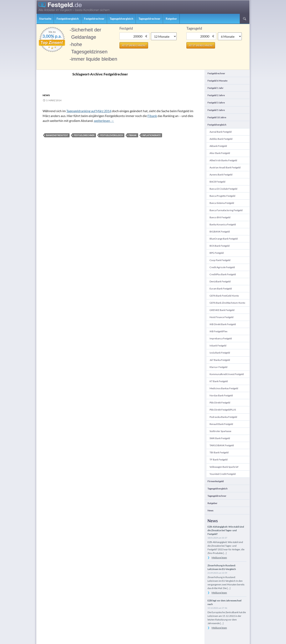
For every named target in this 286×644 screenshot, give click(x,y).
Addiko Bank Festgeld (221, 139)
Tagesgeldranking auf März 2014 (89, 111)
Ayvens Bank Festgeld (221, 175)
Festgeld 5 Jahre (216, 110)
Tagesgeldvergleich (121, 19)
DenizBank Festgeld (220, 281)
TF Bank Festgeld (219, 460)
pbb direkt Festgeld (220, 403)
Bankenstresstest (57, 135)
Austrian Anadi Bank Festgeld (225, 167)
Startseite (45, 19)
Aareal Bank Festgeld (221, 132)
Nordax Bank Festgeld (221, 395)
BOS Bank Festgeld (220, 246)
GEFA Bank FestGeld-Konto (224, 296)
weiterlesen (104, 121)
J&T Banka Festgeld (220, 360)
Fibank (152, 116)
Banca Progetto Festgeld (222, 196)
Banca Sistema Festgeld (222, 203)
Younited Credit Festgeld (223, 474)
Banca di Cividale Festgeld (223, 189)
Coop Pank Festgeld (220, 260)
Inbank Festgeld (218, 346)
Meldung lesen (219, 557)
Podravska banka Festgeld (223, 417)
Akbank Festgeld (218, 146)
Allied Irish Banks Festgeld (223, 160)
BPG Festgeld (217, 253)
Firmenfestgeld (216, 481)
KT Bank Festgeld (219, 381)
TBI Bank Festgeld (219, 452)
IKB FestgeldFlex (218, 331)
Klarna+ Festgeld (218, 367)
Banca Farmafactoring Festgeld (226, 210)
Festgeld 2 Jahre (216, 95)
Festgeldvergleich (68, 19)
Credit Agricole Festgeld (222, 267)
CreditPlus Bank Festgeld (223, 274)
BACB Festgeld (217, 182)
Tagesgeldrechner (149, 19)
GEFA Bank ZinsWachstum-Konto (227, 303)
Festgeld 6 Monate (217, 81)
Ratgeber (171, 19)
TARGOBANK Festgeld (222, 445)
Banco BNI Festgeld (220, 217)
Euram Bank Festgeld (221, 289)
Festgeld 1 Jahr (216, 88)
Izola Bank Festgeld (220, 353)
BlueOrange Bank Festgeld (224, 239)
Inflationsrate (152, 135)
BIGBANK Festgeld (220, 232)
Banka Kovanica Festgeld (223, 224)
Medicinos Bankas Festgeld (224, 388)
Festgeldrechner (94, 19)
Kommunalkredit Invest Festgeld (227, 374)
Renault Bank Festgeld (221, 424)
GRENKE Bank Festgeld (222, 310)
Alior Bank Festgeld (220, 153)
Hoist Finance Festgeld (221, 317)
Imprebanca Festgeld (221, 338)
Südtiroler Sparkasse (220, 431)
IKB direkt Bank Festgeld (223, 324)
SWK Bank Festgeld (220, 438)
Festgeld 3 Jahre (216, 103)
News (46, 95)
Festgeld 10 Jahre (217, 117)
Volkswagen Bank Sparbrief (224, 467)
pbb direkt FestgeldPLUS (223, 410)
